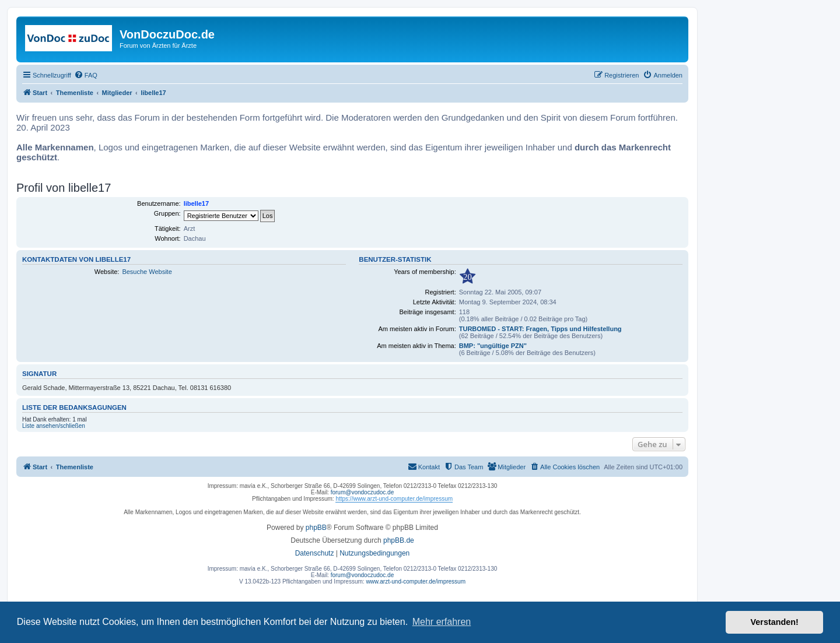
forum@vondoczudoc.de (363, 492)
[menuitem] (86, 75)
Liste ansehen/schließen (54, 426)
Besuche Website (147, 272)
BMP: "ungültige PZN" (493, 346)
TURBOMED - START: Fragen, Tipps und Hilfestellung (540, 329)
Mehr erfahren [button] (442, 622)
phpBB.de (399, 540)
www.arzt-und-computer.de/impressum (416, 581)
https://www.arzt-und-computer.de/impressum (394, 499)
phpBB (316, 528)
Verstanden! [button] (775, 622)
